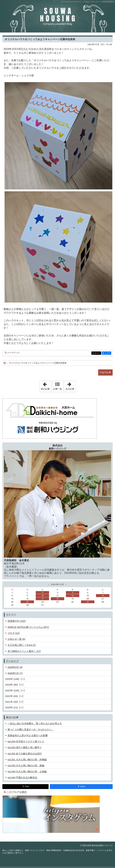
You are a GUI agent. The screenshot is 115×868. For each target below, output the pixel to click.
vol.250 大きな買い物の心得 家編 (26, 765)
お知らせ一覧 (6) (16, 639)
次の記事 (70, 385)
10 (42, 596)
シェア (108, 353)
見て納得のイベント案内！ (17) (24, 651)
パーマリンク (13, 353)
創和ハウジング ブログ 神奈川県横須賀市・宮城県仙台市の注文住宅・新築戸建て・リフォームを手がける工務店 (58, 16)
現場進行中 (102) (17, 621)
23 (27, 602)
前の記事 (46, 385)
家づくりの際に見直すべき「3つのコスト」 (31, 729)
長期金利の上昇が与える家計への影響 (28, 735)
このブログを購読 (17, 792)
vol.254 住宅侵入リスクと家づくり (26, 741)
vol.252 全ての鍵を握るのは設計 (25, 754)
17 (42, 599)
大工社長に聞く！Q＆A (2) (22, 645)
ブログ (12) (14, 633)
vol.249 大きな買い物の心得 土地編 (27, 771)
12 (73, 596)
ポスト (98, 353)
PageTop (104, 372)
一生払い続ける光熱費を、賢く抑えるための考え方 (35, 723)
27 (88, 602)
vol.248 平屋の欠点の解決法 (22, 777)
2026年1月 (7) (15, 673)
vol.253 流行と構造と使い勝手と (25, 747)
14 (103, 596)
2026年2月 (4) (15, 667)
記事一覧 (58, 389)
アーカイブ (12, 661)
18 (57, 599)
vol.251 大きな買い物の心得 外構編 (27, 760)
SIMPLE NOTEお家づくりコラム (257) (28, 627)
